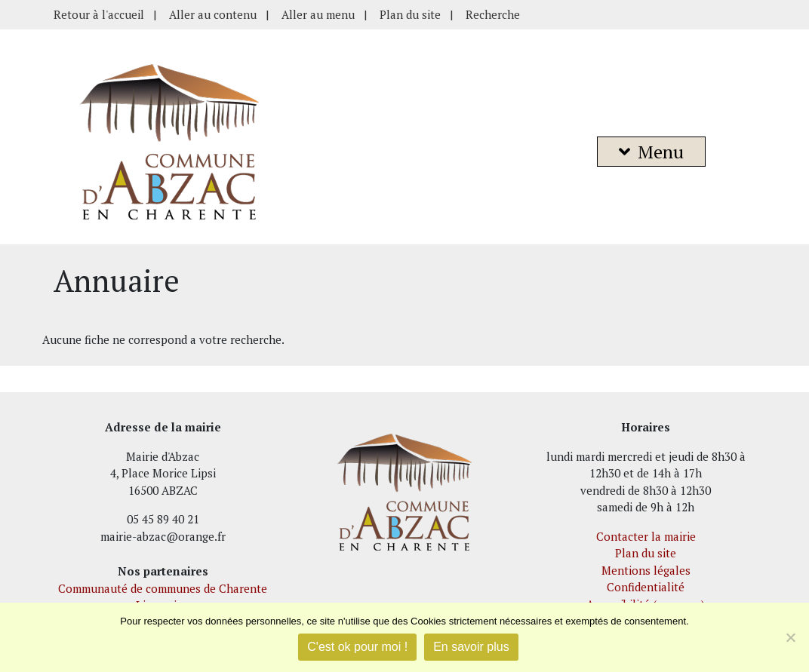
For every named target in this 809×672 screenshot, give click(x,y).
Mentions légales (646, 570)
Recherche (493, 14)
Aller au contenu (213, 14)
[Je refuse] (790, 637)
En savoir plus (471, 647)
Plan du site (410, 14)
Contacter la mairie (646, 536)
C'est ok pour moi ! (357, 647)
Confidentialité (646, 587)
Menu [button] (651, 152)
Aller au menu (318, 14)
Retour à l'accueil (99, 14)
